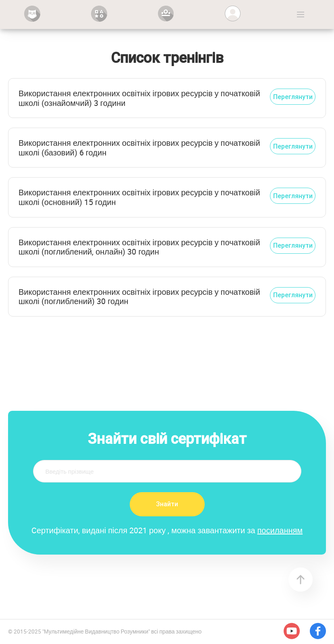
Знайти (167, 504)
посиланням (280, 530)
